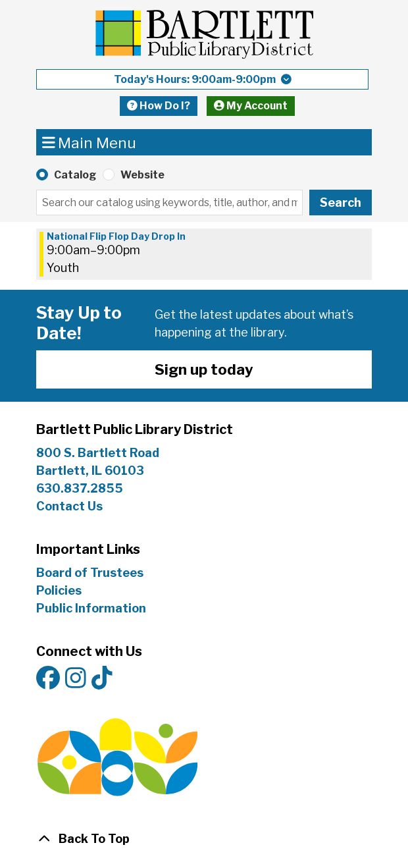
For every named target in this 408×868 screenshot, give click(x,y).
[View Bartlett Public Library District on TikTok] (102, 679)
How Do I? (159, 106)
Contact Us (69, 506)
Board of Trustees (90, 573)
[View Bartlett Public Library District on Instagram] (76, 679)
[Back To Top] (204, 839)
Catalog (75, 175)
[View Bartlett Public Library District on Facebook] (48, 679)
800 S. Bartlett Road (98, 453)
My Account (251, 106)
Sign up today (204, 369)
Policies (59, 590)
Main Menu (89, 142)
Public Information (91, 608)
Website (142, 175)
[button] (202, 79)
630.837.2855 (80, 488)
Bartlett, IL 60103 (91, 471)
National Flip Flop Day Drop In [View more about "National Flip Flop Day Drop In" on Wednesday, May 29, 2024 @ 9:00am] (116, 236)
